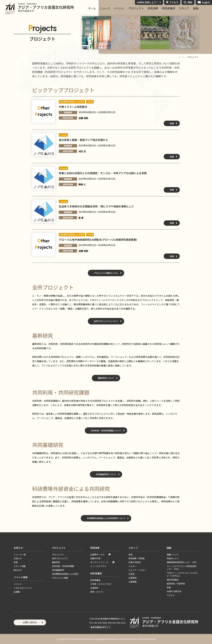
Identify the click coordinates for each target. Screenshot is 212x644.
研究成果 (153, 8)
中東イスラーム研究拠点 (73, 107)
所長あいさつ (173, 558)
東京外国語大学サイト (101, 627)
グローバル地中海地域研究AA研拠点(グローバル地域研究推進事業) (98, 240)
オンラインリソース (99, 562)
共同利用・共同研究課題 (63, 566)
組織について (173, 554)
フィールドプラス (98, 566)
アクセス (174, 2)
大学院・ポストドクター (101, 584)
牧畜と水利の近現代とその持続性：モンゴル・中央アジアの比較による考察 (103, 173)
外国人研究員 (135, 562)
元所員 (132, 574)
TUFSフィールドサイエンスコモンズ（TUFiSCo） (182, 574)
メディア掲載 (20, 566)
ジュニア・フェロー (138, 570)
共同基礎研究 (58, 570)
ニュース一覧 (20, 554)
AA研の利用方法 (174, 591)
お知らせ (18, 548)
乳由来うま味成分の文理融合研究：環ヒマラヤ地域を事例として (96, 206)
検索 (190, 2)
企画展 (17, 592)
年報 (169, 587)
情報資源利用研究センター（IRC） (183, 562)
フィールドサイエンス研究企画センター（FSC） (182, 568)
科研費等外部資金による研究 (65, 574)
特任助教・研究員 (137, 558)
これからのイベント (23, 588)
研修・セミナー (97, 592)
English (206, 2)
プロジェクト (136, 8)
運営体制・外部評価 (176, 584)
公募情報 (133, 582)
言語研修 (94, 588)
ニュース (105, 8)
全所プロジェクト (60, 558)
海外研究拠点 (173, 580)
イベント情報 (21, 577)
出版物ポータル (97, 554)
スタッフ (184, 8)
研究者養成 (168, 8)
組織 (196, 8)
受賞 (16, 562)
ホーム (92, 8)
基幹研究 (56, 562)
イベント (119, 8)
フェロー (133, 566)
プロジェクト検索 (60, 578)
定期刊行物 (95, 558)
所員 (131, 554)
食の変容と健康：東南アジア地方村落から (83, 140)
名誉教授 (133, 578)
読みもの (18, 570)
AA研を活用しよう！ (148, 2)
